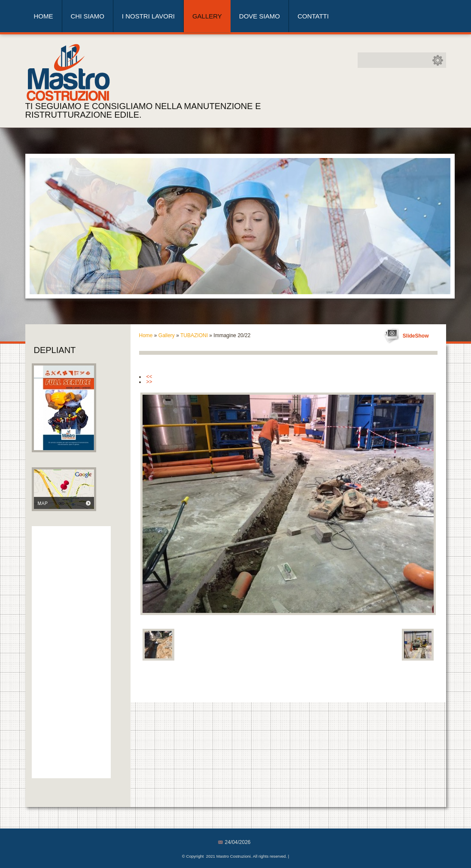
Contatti (313, 16)
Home (44, 16)
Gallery (207, 16)
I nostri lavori (148, 16)
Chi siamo (88, 16)
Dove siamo (260, 16)
